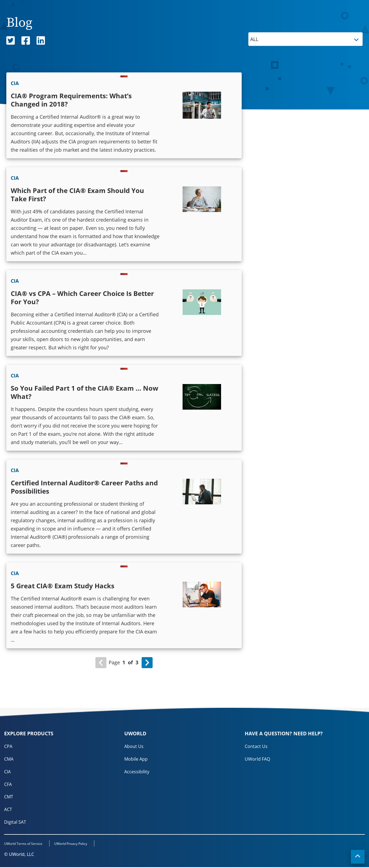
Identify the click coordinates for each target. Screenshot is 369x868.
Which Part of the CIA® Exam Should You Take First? (77, 194)
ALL (306, 39)
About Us (134, 746)
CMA (9, 759)
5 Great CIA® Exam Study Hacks (63, 586)
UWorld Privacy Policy (73, 844)
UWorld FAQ (257, 759)
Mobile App (136, 759)
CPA (8, 746)
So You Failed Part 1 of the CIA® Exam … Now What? (85, 392)
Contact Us (256, 746)
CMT (9, 797)
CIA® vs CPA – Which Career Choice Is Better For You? (82, 297)
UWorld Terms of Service (23, 844)
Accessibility (137, 772)
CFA (8, 784)
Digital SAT (15, 822)
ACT (8, 810)
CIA (7, 772)
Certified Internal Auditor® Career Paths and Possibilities (84, 487)
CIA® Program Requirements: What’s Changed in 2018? (71, 100)
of (130, 662)
